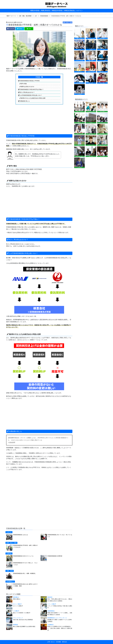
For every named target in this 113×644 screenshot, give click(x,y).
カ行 (36, 16)
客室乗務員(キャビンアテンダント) (57, 618)
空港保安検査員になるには (20, 535)
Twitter (20, 29)
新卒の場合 (24, 84)
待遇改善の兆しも (25, 101)
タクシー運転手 (17, 604)
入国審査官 (50, 625)
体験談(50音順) (57, 11)
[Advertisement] (22, 117)
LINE (29, 29)
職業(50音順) (35, 11)
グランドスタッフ (18, 618)
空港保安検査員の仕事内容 (55, 556)
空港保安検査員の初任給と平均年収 (30, 81)
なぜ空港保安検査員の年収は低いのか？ (31, 95)
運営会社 (64, 642)
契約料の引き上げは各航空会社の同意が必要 (33, 98)
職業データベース (11, 16)
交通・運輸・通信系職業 (25, 16)
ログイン (79, 11)
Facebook (11, 29)
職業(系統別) (46, 11)
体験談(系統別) (69, 11)
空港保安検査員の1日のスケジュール (23, 556)
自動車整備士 (51, 611)
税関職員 (15, 625)
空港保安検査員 (44, 16)
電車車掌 (50, 597)
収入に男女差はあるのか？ (27, 92)
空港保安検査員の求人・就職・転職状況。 (25, 573)
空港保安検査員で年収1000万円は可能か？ (32, 89)
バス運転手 (16, 611)
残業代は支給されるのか (27, 87)
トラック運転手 (52, 604)
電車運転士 (16, 597)
